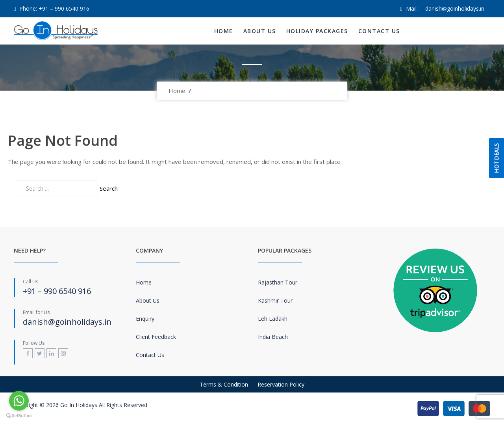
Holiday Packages (317, 31)
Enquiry (145, 319)
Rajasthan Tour (278, 282)
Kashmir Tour (275, 300)
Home (224, 31)
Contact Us (379, 31)
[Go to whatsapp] (19, 401)
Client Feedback (156, 337)
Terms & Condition (224, 384)
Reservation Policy (281, 384)
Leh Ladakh (273, 319)
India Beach (273, 337)
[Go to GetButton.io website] (19, 416)
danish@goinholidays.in (455, 8)
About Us (260, 31)
